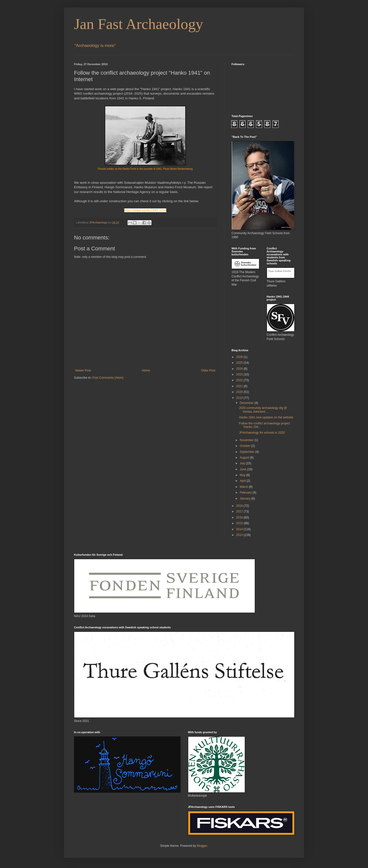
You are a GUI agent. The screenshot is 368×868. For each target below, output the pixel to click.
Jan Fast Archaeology (139, 24)
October (245, 446)
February (246, 493)
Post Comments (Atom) (108, 378)
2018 (240, 506)
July (243, 463)
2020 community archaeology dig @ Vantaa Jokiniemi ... (263, 410)
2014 (240, 529)
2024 (240, 369)
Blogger (202, 846)
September (247, 452)
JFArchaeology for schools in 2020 (262, 433)
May (243, 475)
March (244, 487)
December (247, 403)
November (247, 440)
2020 (240, 392)
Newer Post (83, 370)
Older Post (208, 370)
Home (146, 370)
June (243, 469)
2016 (240, 518)
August (245, 458)
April (243, 481)
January (245, 499)
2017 (240, 512)
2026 (240, 357)
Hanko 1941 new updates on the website (266, 417)
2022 (240, 380)
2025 (240, 363)
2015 (240, 523)
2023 (240, 374)
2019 (240, 398)
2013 (240, 535)
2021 (240, 386)
